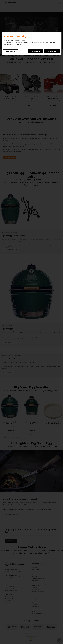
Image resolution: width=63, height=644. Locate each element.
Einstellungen (11, 51)
